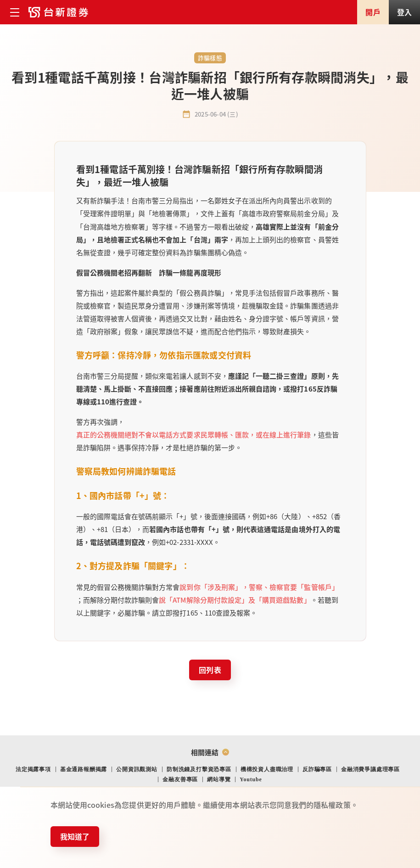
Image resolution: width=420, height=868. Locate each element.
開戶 (373, 12)
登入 (404, 12)
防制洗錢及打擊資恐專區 (199, 769)
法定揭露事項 (33, 769)
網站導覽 (219, 779)
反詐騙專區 (317, 769)
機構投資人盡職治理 (267, 769)
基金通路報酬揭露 (84, 769)
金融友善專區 (180, 779)
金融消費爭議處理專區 (370, 769)
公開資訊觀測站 (137, 769)
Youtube (251, 779)
